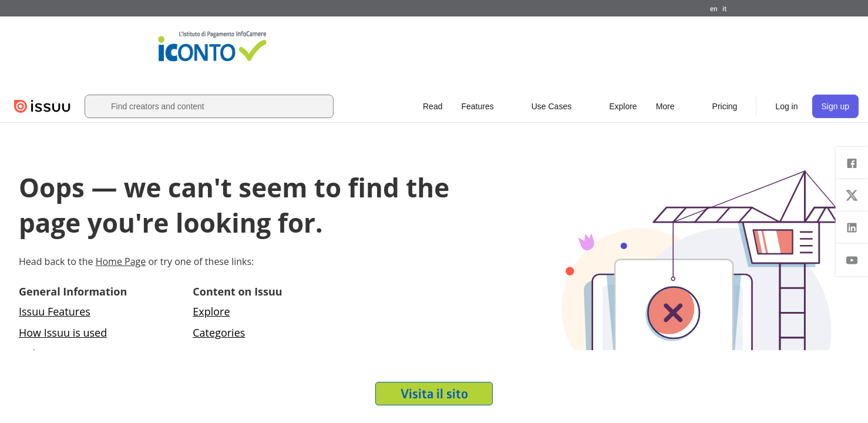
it (725, 8)
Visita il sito (434, 393)
